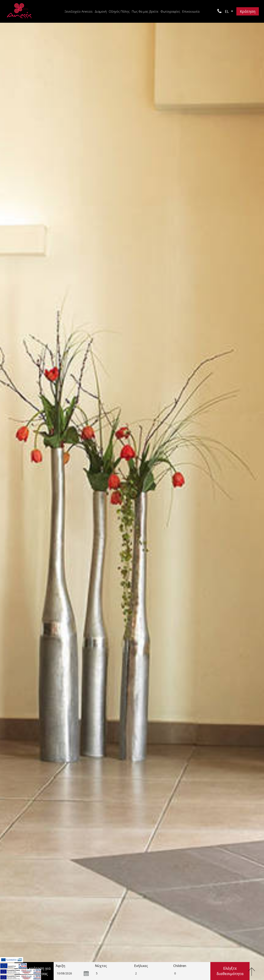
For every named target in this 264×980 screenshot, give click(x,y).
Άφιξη (60, 966)
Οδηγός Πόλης (119, 11)
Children (180, 966)
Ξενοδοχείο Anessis (79, 11)
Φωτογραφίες (170, 11)
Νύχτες (101, 966)
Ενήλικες (141, 966)
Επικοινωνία (191, 11)
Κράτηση (248, 11)
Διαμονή (101, 11)
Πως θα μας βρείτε (145, 11)
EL (227, 11)
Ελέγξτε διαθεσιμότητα (230, 971)
